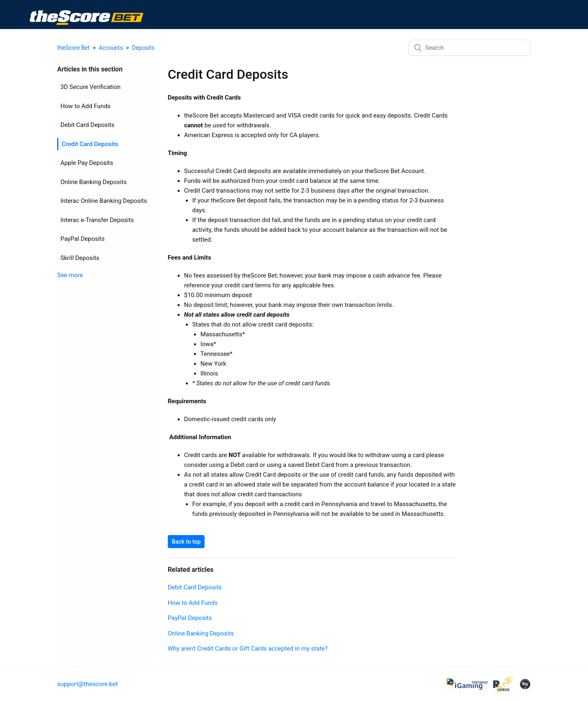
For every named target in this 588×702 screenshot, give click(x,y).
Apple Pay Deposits (87, 163)
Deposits (143, 48)
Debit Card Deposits (87, 125)
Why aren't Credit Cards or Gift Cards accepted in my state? (230, 649)
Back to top (168, 542)
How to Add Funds (86, 106)
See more (70, 284)
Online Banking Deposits (94, 182)
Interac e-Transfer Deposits (97, 229)
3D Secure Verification (90, 87)
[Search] (470, 48)
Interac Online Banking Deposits (91, 205)
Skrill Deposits (80, 267)
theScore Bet (73, 48)
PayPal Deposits (82, 248)
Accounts (111, 48)
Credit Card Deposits (90, 144)
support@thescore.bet (88, 684)
